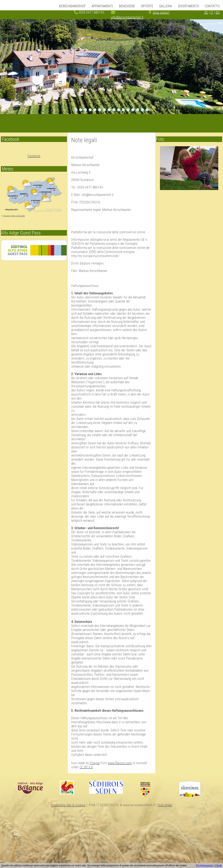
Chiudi (218, 865)
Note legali (165, 805)
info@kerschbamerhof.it (127, 17)
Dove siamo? (161, 12)
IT (212, 12)
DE (206, 12)
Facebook (34, 156)
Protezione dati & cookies (68, 805)
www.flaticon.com (120, 763)
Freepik (95, 763)
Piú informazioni (205, 865)
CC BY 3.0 (86, 767)
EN (218, 12)
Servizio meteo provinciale (14, 216)
